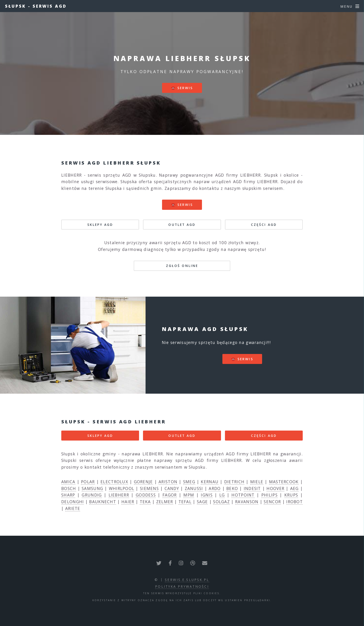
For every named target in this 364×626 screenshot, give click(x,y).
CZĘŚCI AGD (264, 225)
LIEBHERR (119, 495)
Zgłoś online (182, 266)
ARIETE (73, 508)
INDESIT (252, 488)
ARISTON (168, 482)
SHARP (68, 495)
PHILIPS (270, 495)
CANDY (172, 488)
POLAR (88, 482)
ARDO (215, 488)
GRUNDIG (92, 495)
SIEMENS (149, 488)
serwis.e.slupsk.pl (187, 580)
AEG (294, 488)
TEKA (145, 502)
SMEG (189, 482)
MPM (189, 495)
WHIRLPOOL (122, 488)
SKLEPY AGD (100, 225)
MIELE (257, 482)
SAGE (202, 502)
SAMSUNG (92, 488)
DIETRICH (234, 482)
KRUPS (291, 495)
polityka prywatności (182, 586)
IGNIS (207, 495)
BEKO (232, 488)
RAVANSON (247, 502)
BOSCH (69, 488)
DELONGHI (73, 502)
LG (222, 495)
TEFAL (185, 502)
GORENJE (143, 482)
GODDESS (146, 495)
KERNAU (210, 482)
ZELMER (165, 502)
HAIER (128, 502)
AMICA (68, 482)
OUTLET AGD (182, 225)
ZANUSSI (194, 488)
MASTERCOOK (284, 482)
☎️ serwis (182, 88)
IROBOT (294, 502)
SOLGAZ (221, 502)
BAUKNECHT (103, 502)
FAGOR (170, 495)
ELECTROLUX (114, 482)
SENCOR (272, 502)
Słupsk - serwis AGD (36, 6)
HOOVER (275, 488)
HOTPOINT (243, 495)
